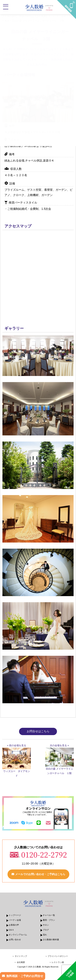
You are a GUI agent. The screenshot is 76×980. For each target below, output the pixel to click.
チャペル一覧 (49, 915)
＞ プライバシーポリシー (57, 956)
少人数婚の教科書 (51, 940)
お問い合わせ (15, 940)
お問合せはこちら (38, 731)
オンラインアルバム (18, 935)
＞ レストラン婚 (57, 962)
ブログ (46, 930)
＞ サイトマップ (20, 956)
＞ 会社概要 (20, 962)
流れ (45, 935)
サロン (46, 925)
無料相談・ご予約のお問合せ (25, 976)
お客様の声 (14, 925)
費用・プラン (49, 920)
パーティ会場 (15, 920)
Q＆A (11, 930)
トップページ (15, 915)
